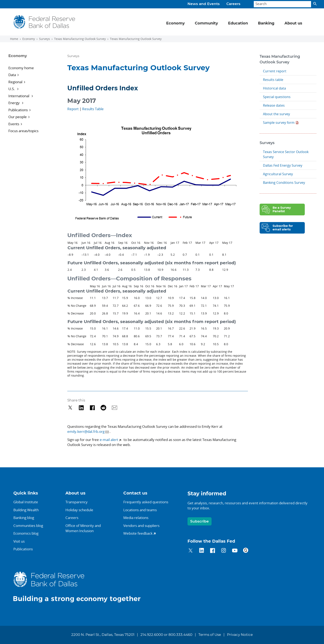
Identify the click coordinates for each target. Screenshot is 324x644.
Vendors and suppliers (141, 526)
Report (73, 109)
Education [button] (238, 23)
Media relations (136, 518)
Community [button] (206, 23)
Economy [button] (175, 23)
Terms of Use (210, 635)
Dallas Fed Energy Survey (283, 165)
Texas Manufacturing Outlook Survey (80, 39)
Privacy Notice (240, 635)
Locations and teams (140, 510)
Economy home (21, 68)
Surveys (45, 39)
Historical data (274, 88)
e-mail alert (109, 440)
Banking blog (24, 518)
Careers (233, 4)
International (19, 96)
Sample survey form (279, 123)
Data (12, 75)
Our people (18, 117)
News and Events (204, 4)
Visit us (19, 541)
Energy (14, 103)
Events (14, 124)
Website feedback (138, 533)
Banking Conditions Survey (284, 183)
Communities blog (28, 526)
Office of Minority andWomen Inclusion (83, 528)
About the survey (276, 114)
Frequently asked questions (146, 502)
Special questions (277, 97)
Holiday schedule (79, 510)
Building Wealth (26, 510)
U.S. (12, 89)
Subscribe (200, 521)
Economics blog (26, 533)
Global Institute (26, 502)
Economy (29, 39)
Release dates (274, 105)
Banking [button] (266, 23)
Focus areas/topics (23, 131)
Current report (275, 71)
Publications (18, 110)
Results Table (93, 109)
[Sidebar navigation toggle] (32, 60)
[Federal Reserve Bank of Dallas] (44, 22)
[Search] (282, 4)
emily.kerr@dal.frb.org (86, 431)
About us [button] (293, 23)
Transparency (77, 502)
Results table (273, 80)
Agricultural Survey (278, 174)
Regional (15, 82)
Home (14, 39)
